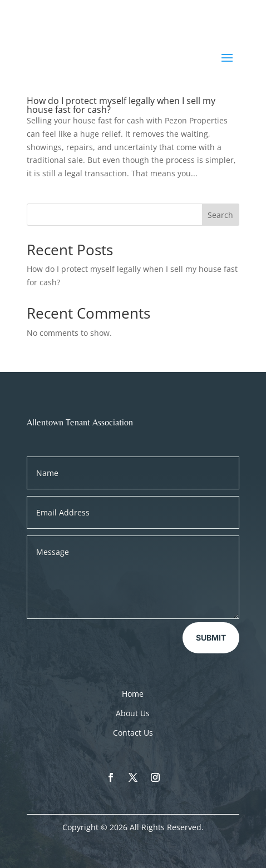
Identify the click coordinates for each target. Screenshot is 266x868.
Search (220, 215)
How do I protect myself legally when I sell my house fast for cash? (121, 105)
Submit (211, 638)
